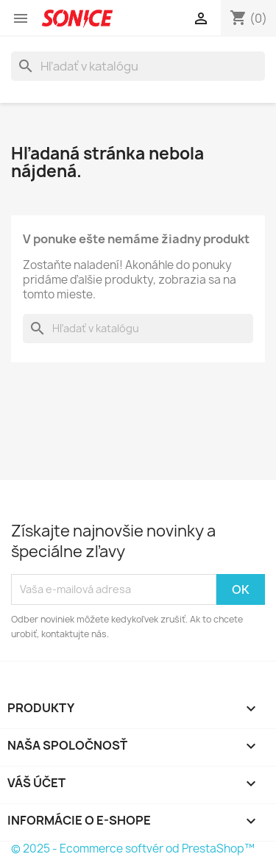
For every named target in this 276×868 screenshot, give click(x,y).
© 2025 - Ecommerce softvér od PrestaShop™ (133, 849)
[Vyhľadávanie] (138, 66)
